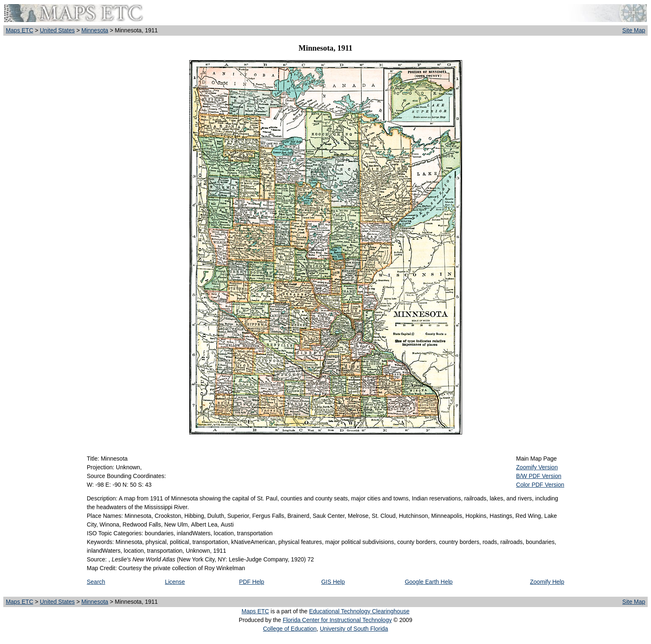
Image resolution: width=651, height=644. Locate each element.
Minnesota (95, 30)
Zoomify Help (547, 582)
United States (57, 30)
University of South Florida (354, 629)
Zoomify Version (537, 467)
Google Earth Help (429, 582)
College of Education (290, 629)
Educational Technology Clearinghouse (359, 611)
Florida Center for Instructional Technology (337, 620)
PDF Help (252, 582)
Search (96, 582)
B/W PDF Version (539, 476)
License (175, 582)
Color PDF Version (540, 485)
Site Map (634, 30)
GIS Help (333, 582)
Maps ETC (20, 30)
